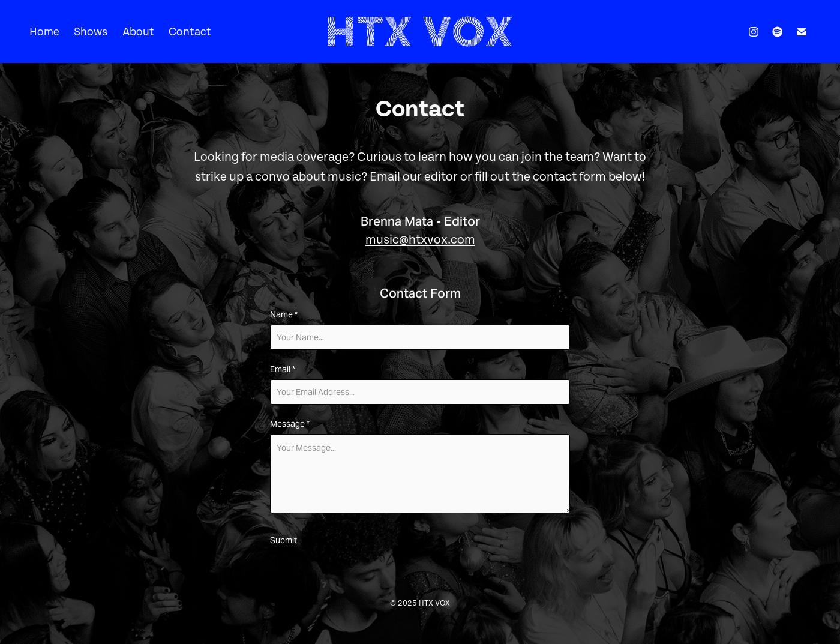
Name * (284, 314)
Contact (190, 32)
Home (44, 32)
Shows (91, 32)
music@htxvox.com (420, 240)
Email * (283, 369)
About (138, 32)
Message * (290, 424)
